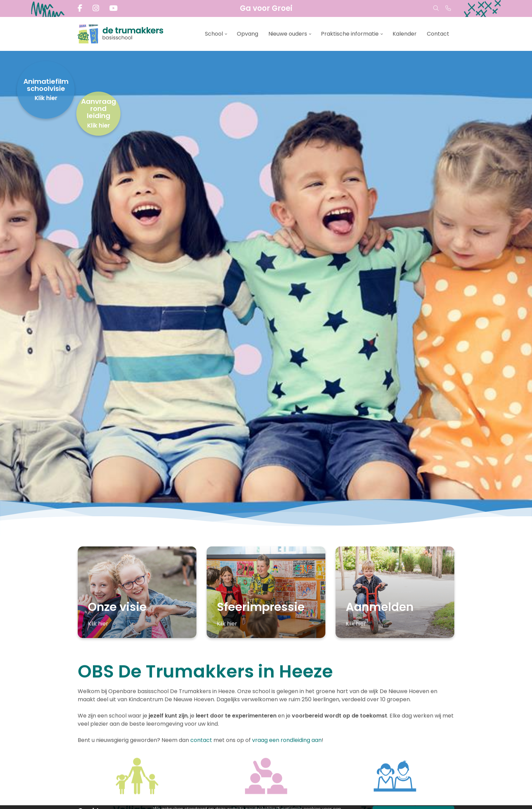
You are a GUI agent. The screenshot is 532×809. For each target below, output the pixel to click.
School (214, 34)
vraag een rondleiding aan (287, 741)
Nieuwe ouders (288, 34)
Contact (438, 34)
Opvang (248, 34)
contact (202, 741)
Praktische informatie (350, 34)
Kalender (405, 34)
